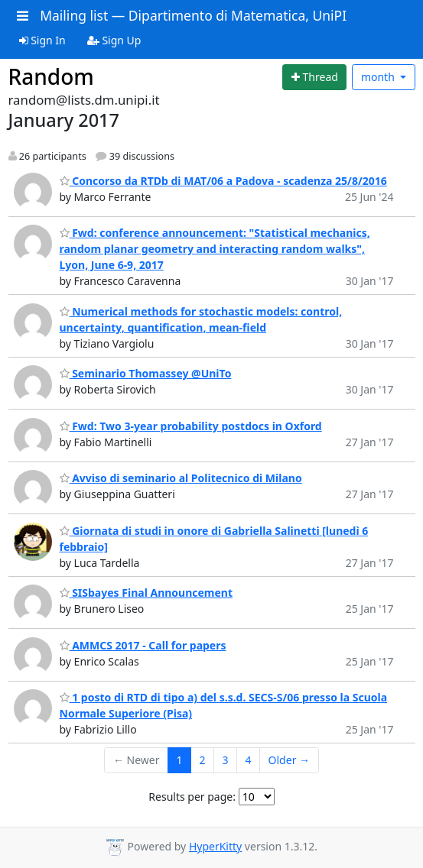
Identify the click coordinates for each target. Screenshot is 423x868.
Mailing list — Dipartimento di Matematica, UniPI (193, 15)
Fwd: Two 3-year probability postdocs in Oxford (191, 426)
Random (51, 76)
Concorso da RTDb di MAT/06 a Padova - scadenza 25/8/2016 (223, 181)
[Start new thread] (314, 77)
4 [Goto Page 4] (249, 760)
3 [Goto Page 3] (226, 760)
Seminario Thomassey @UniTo (146, 373)
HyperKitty (215, 846)
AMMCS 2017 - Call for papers (143, 645)
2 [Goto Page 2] (203, 760)
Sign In (42, 40)
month (379, 77)
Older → (289, 760)
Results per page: (192, 797)
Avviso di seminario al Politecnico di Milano (181, 478)
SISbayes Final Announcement (146, 593)
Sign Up (114, 40)
